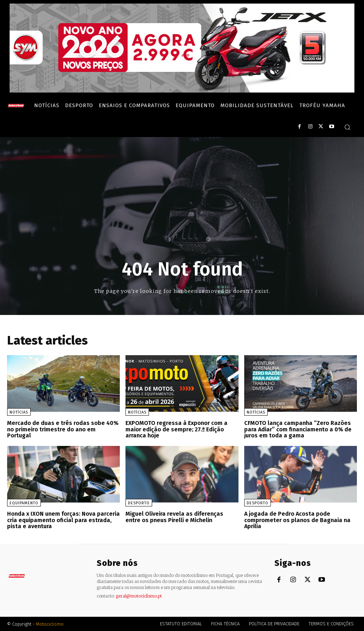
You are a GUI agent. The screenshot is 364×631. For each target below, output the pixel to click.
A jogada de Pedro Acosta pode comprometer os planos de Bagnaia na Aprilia (297, 520)
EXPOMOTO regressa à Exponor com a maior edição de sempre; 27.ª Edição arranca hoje (176, 429)
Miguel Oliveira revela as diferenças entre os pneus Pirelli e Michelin (174, 517)
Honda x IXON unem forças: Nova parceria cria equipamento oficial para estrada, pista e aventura (63, 520)
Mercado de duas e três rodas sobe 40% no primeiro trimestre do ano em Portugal (62, 429)
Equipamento (24, 503)
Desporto (139, 503)
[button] (347, 127)
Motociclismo (50, 624)
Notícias (19, 412)
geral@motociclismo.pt (139, 596)
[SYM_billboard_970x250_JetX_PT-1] (182, 91)
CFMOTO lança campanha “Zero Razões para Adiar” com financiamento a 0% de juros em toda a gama (297, 429)
